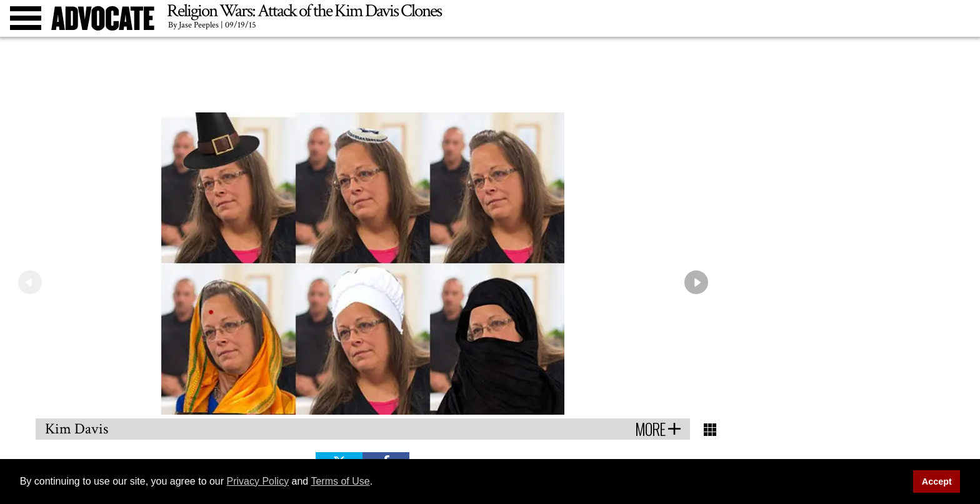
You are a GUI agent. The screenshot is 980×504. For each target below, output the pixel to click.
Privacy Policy (258, 481)
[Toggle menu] (26, 18)
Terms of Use (340, 481)
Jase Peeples (199, 25)
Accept (937, 482)
